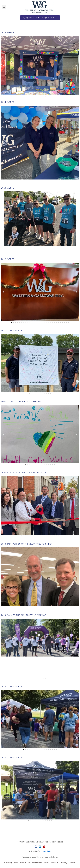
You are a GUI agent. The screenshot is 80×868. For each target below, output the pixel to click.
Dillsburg (55, 863)
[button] (4, 7)
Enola (47, 863)
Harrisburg (8, 863)
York (16, 863)
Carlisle (23, 863)
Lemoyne (73, 863)
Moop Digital (47, 851)
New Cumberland (35, 863)
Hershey (64, 863)
